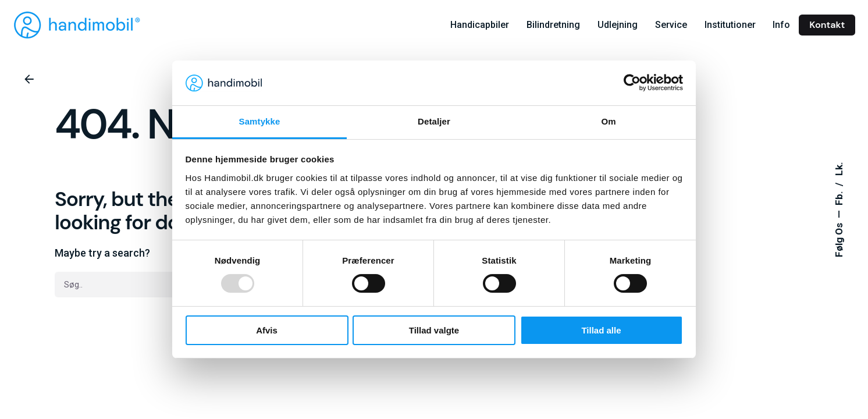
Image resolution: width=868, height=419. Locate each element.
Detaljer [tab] (434, 121)
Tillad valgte (434, 330)
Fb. (839, 197)
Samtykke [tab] (260, 121)
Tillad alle (601, 330)
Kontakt (827, 25)
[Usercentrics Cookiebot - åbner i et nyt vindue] (632, 83)
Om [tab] (608, 121)
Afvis (267, 330)
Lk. (839, 169)
